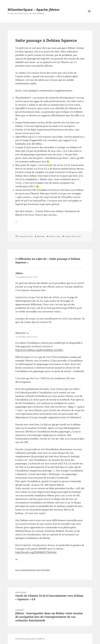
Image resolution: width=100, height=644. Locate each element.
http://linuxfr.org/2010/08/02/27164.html (36, 552)
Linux (58, 236)
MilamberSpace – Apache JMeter (34, 9)
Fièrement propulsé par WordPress (30, 639)
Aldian (19, 273)
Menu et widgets (89, 14)
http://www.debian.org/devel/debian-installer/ (39, 350)
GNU (74, 236)
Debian (52, 236)
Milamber (41, 236)
